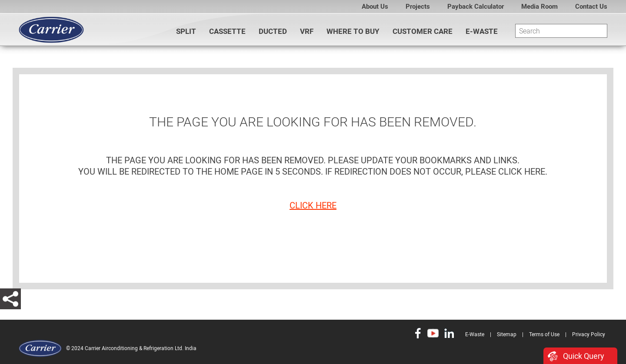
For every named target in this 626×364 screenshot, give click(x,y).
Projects (418, 7)
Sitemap (507, 334)
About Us (375, 7)
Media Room (539, 7)
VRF (307, 31)
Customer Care (423, 31)
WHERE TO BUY (353, 31)
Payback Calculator (476, 7)
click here (313, 205)
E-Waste (482, 31)
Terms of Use (544, 334)
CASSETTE (227, 31)
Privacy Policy (589, 334)
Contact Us (591, 7)
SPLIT (186, 31)
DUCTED (273, 31)
